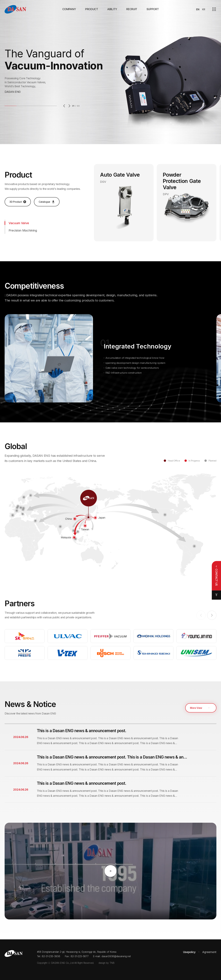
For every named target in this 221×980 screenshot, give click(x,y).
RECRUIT (132, 9)
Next (69, 106)
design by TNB (107, 963)
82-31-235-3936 (51, 956)
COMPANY (69, 9)
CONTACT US (216, 577)
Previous (65, 106)
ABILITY (112, 9)
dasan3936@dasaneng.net (116, 956)
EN (198, 9)
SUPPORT (153, 9)
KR (204, 9)
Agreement (209, 952)
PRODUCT (92, 9)
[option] (110, 72)
